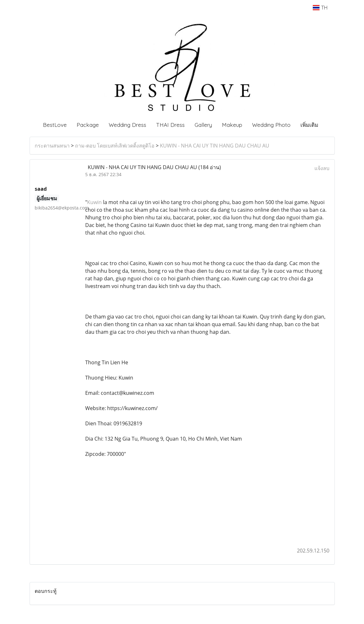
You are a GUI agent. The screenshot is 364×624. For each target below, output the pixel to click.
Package (88, 125)
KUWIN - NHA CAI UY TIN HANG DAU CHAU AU (215, 146)
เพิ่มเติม (309, 125)
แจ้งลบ (322, 168)
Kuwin (94, 202)
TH (320, 8)
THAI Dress (170, 125)
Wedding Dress (127, 125)
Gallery (203, 125)
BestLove (55, 125)
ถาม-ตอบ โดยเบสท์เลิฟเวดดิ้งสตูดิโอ (115, 146)
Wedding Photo (271, 125)
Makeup (232, 125)
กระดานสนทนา (52, 146)
